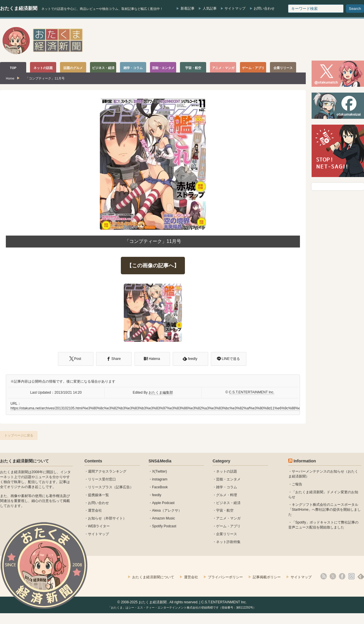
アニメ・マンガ (228, 518)
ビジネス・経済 (228, 503)
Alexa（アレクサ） (167, 510)
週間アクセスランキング (107, 471)
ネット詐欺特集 (228, 542)
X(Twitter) (159, 471)
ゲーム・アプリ (228, 526)
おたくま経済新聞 (19, 8)
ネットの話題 (227, 471)
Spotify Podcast (164, 526)
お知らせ (95, 518)
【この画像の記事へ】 (153, 266)
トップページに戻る (19, 435)
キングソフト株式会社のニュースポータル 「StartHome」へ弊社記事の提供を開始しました (325, 510)
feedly (157, 495)
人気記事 (210, 8)
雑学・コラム (227, 487)
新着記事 (188, 8)
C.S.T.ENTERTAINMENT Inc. (252, 392)
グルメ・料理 (227, 495)
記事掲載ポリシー (267, 577)
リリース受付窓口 (102, 479)
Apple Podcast (163, 503)
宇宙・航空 (225, 510)
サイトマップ (235, 8)
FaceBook (160, 487)
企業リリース (227, 534)
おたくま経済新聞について (24, 461)
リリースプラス (100, 487)
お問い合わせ (264, 8)
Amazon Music (164, 518)
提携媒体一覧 (98, 495)
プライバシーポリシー (225, 577)
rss (324, 576)
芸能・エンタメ (228, 479)
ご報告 (297, 484)
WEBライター (99, 526)
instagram (160, 479)
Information (305, 461)
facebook (342, 576)
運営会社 (95, 510)
